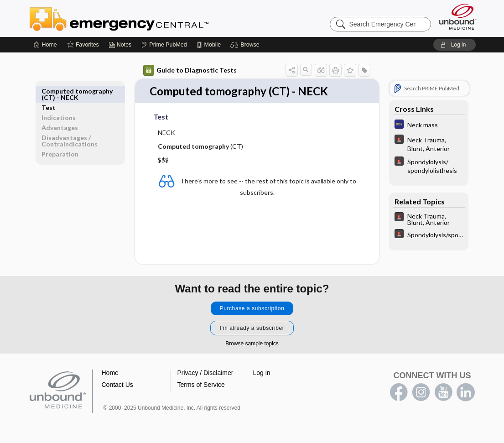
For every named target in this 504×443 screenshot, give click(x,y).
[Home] (45, 45)
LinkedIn (466, 393)
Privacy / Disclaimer (205, 373)
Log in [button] (262, 373)
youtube (443, 393)
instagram (421, 393)
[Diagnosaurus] (429, 125)
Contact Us (117, 385)
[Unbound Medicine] (458, 17)
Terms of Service (201, 385)
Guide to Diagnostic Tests (190, 70)
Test (49, 91)
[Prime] (164, 45)
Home (110, 373)
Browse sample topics (252, 344)
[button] (246, 45)
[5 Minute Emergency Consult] (429, 144)
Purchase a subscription (252, 309)
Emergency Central (143, 18)
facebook (399, 393)
